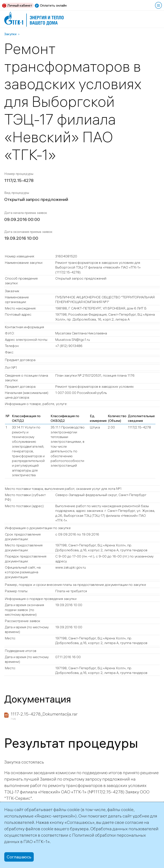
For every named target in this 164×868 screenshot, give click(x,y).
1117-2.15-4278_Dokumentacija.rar (44, 714)
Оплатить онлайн (53, 5)
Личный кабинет (20, 5)
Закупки (10, 34)
